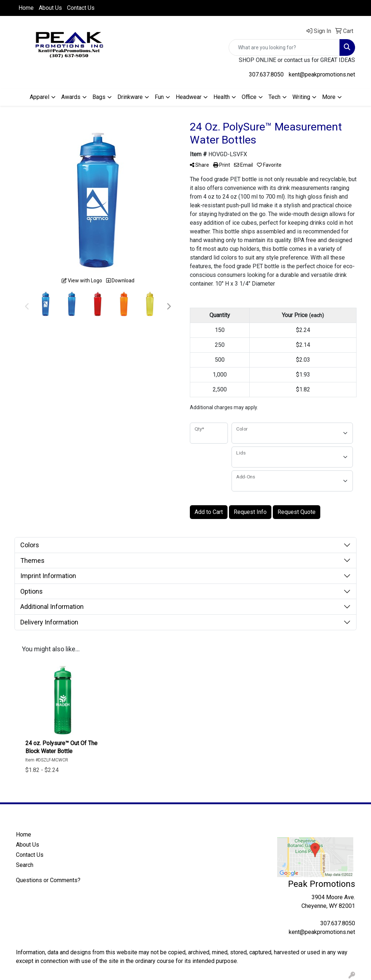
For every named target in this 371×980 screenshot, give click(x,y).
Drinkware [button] (130, 97)
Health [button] (222, 97)
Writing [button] (301, 97)
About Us (50, 8)
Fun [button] (159, 97)
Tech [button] (274, 97)
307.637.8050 (266, 74)
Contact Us (81, 8)
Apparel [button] (39, 97)
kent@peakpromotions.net (322, 74)
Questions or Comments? (48, 880)
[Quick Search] (284, 47)
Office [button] (249, 97)
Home (26, 8)
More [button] (329, 97)
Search (25, 865)
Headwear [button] (189, 97)
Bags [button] (99, 97)
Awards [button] (71, 97)
